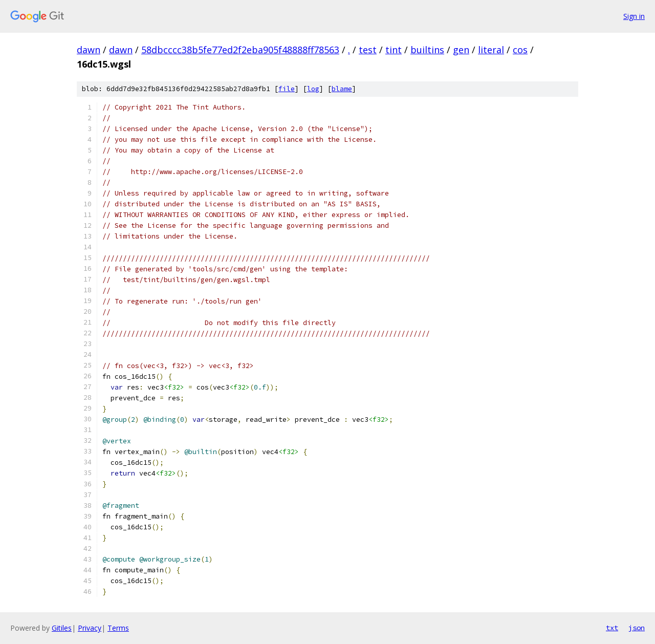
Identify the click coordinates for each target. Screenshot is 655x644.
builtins (427, 50)
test (368, 50)
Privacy (90, 628)
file (287, 89)
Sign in (634, 16)
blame (342, 89)
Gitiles (62, 628)
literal (491, 50)
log (313, 89)
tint (394, 50)
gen (461, 50)
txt (612, 628)
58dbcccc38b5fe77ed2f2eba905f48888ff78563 (240, 50)
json (637, 628)
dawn (89, 50)
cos (520, 50)
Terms (118, 628)
